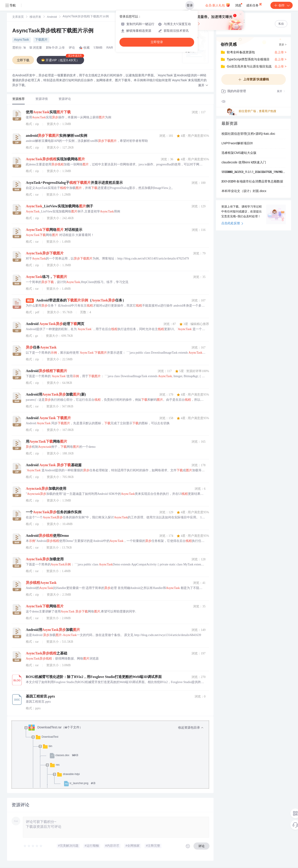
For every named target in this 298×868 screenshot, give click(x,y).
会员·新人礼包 (218, 5)
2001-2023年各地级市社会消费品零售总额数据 (252, 182)
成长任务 (254, 4)
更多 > (283, 45)
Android (52, 17)
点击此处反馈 (232, 224)
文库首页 (18, 17)
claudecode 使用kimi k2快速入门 (244, 163)
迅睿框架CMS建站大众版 (239, 153)
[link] (18, 17)
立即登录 (157, 42)
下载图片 (41, 40)
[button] (203, 86)
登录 (190, 5)
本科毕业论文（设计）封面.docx (244, 191)
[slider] (33, 846)
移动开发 (35, 17)
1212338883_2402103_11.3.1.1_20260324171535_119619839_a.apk (254, 172)
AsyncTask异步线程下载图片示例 (53, 31)
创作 (282, 5)
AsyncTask (21, 40)
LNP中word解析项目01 (237, 144)
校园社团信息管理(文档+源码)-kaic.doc (248, 134)
